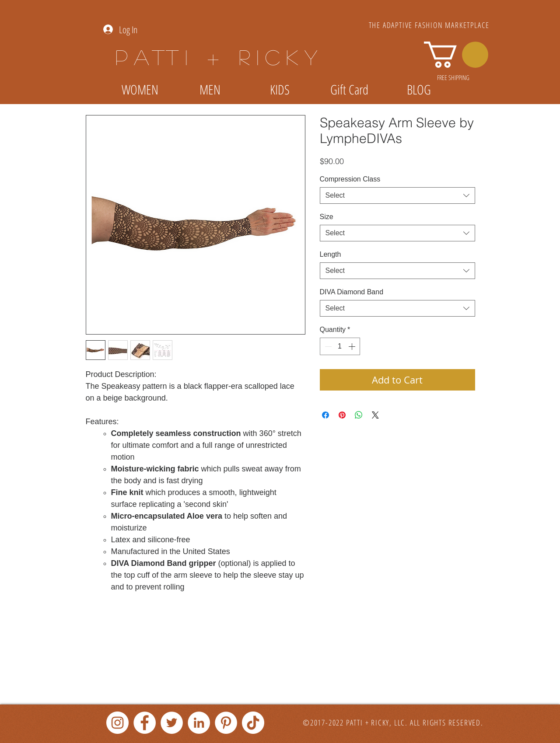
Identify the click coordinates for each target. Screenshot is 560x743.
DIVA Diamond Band (352, 292)
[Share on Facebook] (325, 415)
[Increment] (353, 346)
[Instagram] (117, 723)
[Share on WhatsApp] (359, 415)
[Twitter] (172, 723)
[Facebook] (145, 723)
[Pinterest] (226, 723)
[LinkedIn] (199, 723)
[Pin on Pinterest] (342, 415)
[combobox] (397, 195)
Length (331, 254)
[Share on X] (375, 415)
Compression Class (350, 179)
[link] (456, 55)
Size (327, 217)
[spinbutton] (340, 346)
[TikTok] (253, 723)
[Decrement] (327, 346)
